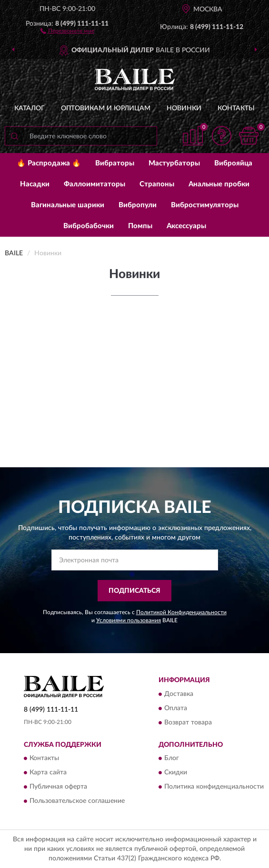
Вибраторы (115, 163)
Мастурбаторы (174, 163)
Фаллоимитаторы (95, 184)
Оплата (176, 708)
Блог (172, 759)
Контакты (236, 108)
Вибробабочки (89, 226)
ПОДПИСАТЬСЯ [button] (134, 591)
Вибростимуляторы (205, 205)
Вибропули (138, 205)
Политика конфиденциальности (214, 787)
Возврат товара (188, 723)
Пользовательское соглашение (77, 801)
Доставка (179, 694)
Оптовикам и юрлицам (106, 108)
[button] (67, 30)
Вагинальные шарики (68, 205)
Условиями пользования (129, 620)
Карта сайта (48, 773)
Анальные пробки (219, 184)
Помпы (140, 226)
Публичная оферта (58, 787)
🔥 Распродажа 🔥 (49, 163)
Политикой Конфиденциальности (181, 612)
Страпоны (157, 184)
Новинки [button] (184, 108)
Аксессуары (186, 226)
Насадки (35, 184)
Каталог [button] (30, 108)
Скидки (176, 773)
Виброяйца (233, 163)
